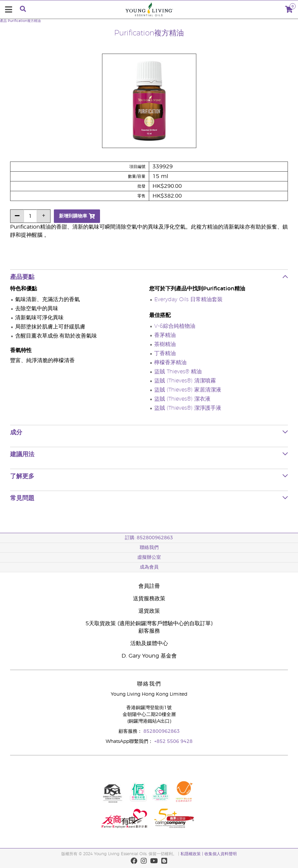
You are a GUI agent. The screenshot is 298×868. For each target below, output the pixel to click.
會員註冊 (149, 586)
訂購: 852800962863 (149, 538)
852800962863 (162, 731)
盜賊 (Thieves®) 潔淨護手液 (188, 408)
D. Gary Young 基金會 (149, 656)
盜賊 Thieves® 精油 (178, 372)
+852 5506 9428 (173, 742)
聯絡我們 (149, 548)
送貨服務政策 (149, 599)
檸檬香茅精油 (170, 363)
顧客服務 (149, 631)
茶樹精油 (165, 344)
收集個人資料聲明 (221, 854)
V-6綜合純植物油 (175, 326)
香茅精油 (165, 335)
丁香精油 (165, 353)
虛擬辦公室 (149, 557)
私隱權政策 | (192, 854)
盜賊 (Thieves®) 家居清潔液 (188, 390)
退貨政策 (149, 611)
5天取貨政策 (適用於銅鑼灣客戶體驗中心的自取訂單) (149, 624)
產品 (3, 21)
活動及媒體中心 (149, 643)
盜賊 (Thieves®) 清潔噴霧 (185, 381)
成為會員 (149, 567)
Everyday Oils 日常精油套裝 (188, 299)
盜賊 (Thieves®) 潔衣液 (182, 399)
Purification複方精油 (24, 21)
